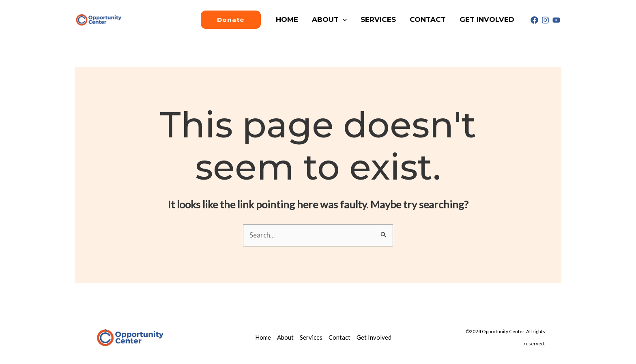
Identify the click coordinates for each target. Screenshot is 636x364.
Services (378, 19)
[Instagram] (545, 20)
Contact (428, 19)
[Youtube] (556, 20)
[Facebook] (534, 20)
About (329, 20)
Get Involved (487, 19)
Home (287, 19)
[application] (343, 20)
